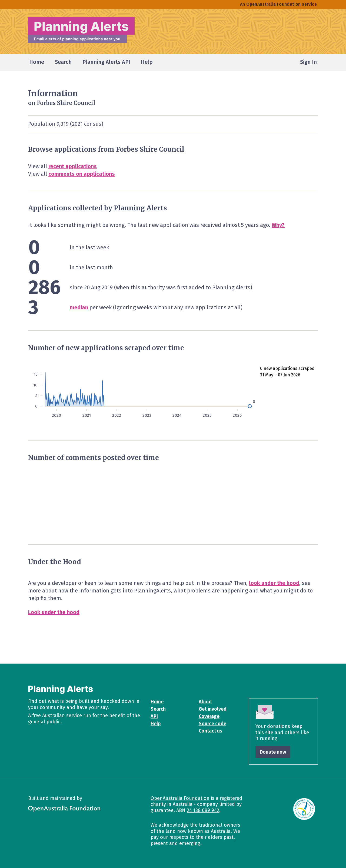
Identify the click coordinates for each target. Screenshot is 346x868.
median (79, 307)
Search (158, 709)
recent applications (73, 166)
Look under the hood (54, 612)
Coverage (209, 716)
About (205, 702)
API (154, 716)
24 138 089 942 (203, 810)
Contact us (210, 731)
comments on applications (82, 174)
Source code (212, 724)
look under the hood (274, 583)
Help (156, 724)
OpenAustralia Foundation (180, 798)
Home (157, 702)
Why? (278, 225)
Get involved (213, 709)
